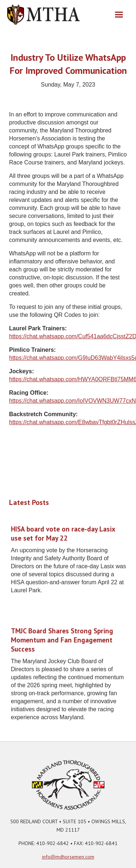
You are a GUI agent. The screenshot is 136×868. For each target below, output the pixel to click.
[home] (44, 15)
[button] (119, 15)
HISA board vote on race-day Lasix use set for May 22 (63, 533)
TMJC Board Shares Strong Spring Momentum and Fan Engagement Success (62, 640)
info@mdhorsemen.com (68, 857)
